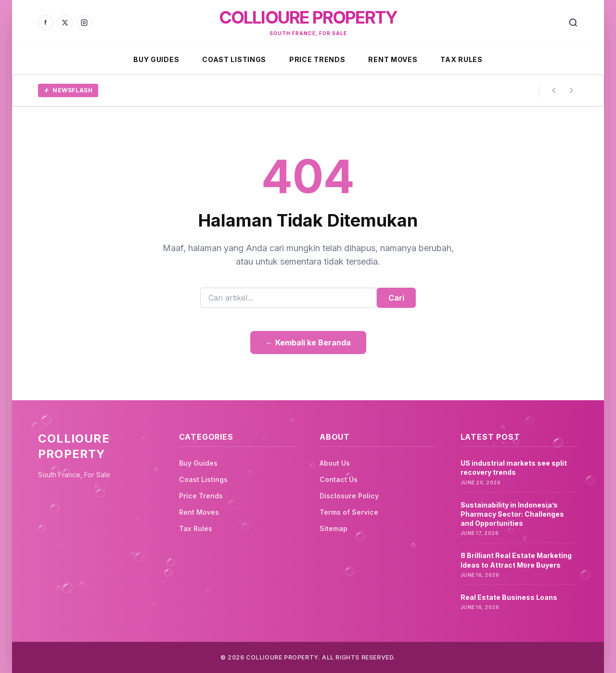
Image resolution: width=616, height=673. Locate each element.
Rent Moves (393, 59)
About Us (335, 463)
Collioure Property (308, 17)
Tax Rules (461, 59)
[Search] (573, 23)
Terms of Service (349, 512)
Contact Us (339, 479)
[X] (65, 23)
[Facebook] (46, 23)
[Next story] (571, 90)
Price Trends (317, 59)
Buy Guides (156, 59)
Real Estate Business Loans (509, 597)
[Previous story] (554, 90)
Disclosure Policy (349, 496)
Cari (396, 298)
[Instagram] (84, 23)
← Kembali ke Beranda (308, 343)
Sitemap (334, 528)
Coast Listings (234, 59)
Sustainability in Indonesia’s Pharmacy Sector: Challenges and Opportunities (512, 514)
